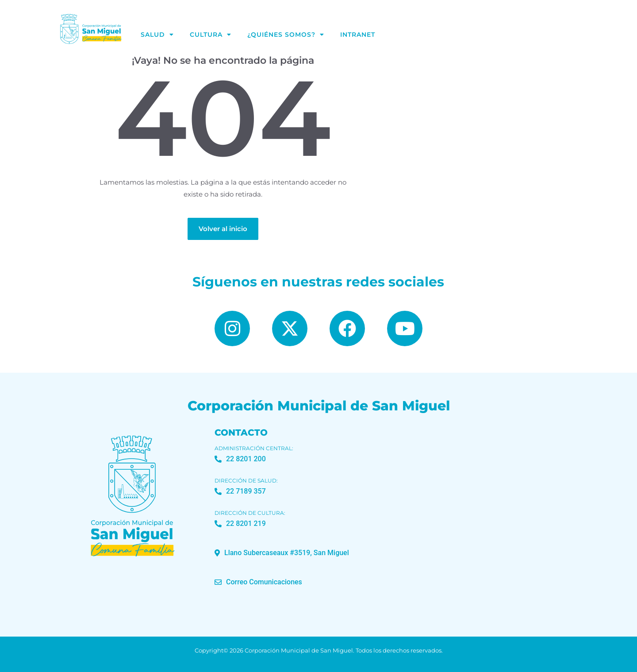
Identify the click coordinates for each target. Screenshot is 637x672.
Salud (157, 35)
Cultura (211, 35)
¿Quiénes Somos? (286, 35)
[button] (282, 553)
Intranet (358, 35)
